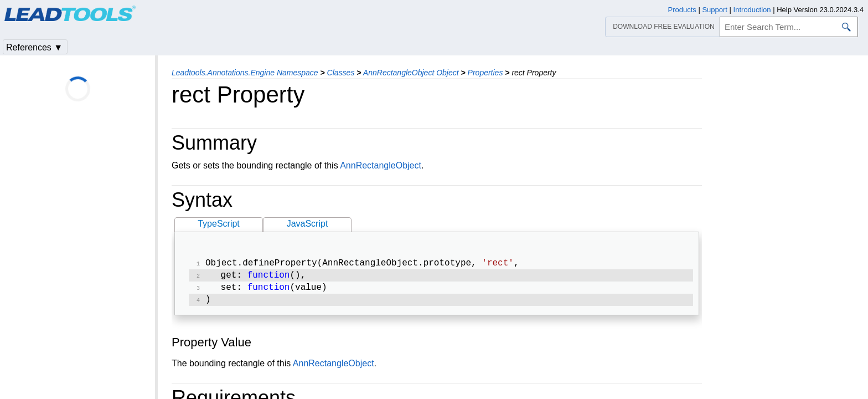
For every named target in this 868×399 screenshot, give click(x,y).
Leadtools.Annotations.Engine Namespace (245, 73)
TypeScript (219, 224)
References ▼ (34, 47)
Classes (341, 73)
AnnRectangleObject (381, 165)
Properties (485, 73)
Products (682, 10)
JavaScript (308, 224)
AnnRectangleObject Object (411, 73)
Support (715, 10)
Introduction (752, 10)
